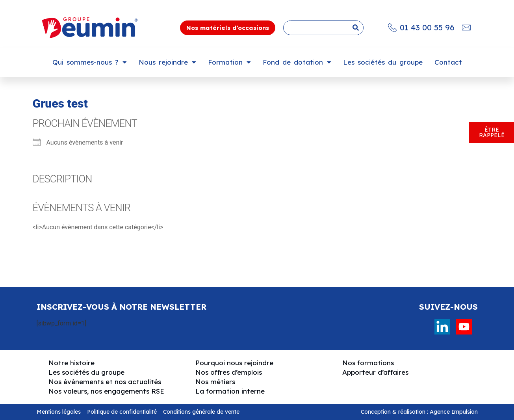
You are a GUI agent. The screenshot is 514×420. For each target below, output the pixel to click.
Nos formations (368, 363)
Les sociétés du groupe (383, 62)
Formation (229, 62)
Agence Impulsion (454, 412)
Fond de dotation (297, 62)
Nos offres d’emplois (229, 372)
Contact (448, 62)
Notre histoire (71, 363)
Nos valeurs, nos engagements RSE (106, 391)
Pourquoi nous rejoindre (234, 363)
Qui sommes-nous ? (90, 62)
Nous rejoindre (167, 62)
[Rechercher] (356, 28)
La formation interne (230, 391)
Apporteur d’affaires (375, 372)
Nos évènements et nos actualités (105, 382)
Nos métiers (215, 382)
